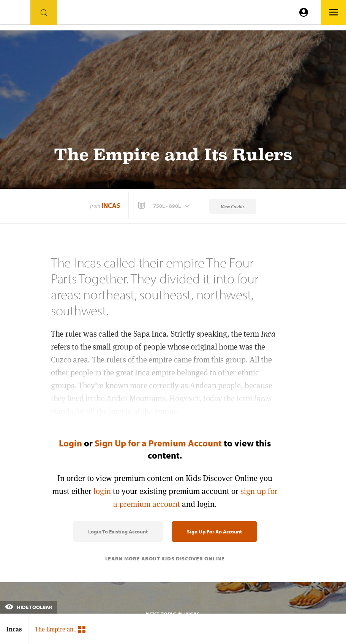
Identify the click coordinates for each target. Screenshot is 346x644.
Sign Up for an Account (214, 532)
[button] (165, 206)
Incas (111, 205)
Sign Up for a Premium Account (158, 443)
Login (70, 443)
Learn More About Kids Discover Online (165, 559)
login (102, 491)
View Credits (233, 206)
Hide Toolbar (28, 607)
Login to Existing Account (118, 532)
